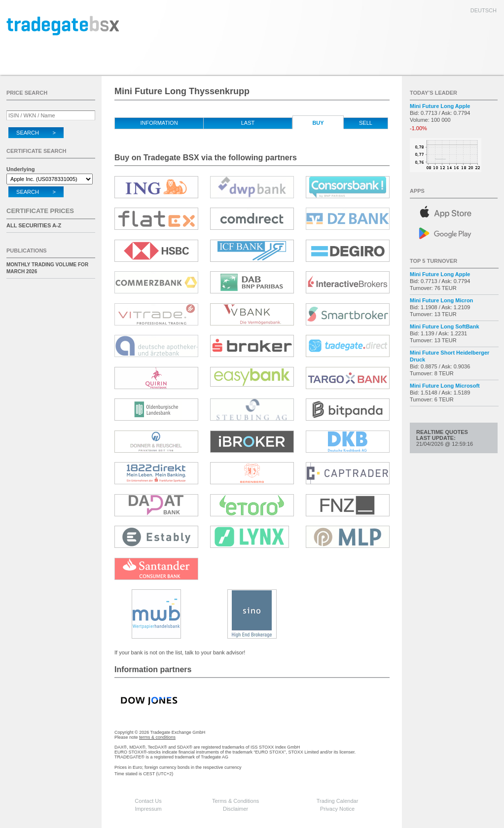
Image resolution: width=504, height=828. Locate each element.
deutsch (484, 10)
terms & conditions (157, 737)
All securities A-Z (34, 225)
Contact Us (148, 801)
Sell (366, 123)
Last (248, 123)
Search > (36, 133)
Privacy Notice (337, 809)
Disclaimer (235, 809)
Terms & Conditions (235, 801)
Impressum (148, 809)
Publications (27, 251)
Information (159, 123)
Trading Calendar (338, 801)
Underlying (20, 169)
